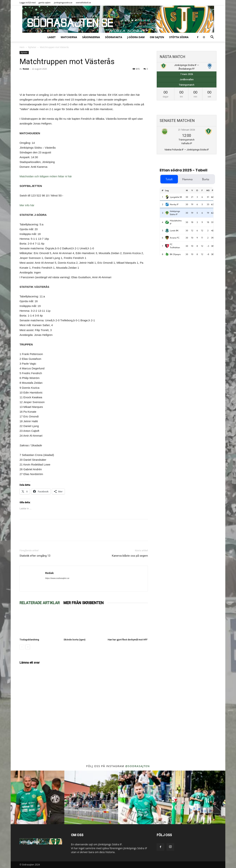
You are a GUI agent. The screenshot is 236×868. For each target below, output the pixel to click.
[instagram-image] (38, 797)
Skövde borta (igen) (74, 640)
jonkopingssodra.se (63, 2)
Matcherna (69, 37)
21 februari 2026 (187, 130)
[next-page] (28, 647)
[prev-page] (22, 647)
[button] (212, 37)
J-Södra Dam (136, 37)
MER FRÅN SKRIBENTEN (84, 603)
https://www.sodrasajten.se (57, 578)
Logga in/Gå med (28, 2)
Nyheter (32, 47)
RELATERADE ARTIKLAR (40, 603)
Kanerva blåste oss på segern (130, 556)
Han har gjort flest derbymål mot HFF (128, 640)
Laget (52, 37)
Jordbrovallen (187, 80)
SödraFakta (114, 37)
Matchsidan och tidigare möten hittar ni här (46, 176)
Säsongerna (91, 37)
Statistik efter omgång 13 (35, 556)
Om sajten (157, 37)
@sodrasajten (137, 766)
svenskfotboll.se (83, 2)
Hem (22, 47)
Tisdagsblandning (29, 640)
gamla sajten (45, 2)
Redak (26, 69)
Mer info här (27, 205)
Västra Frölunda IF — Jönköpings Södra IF (187, 150)
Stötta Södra (179, 37)
